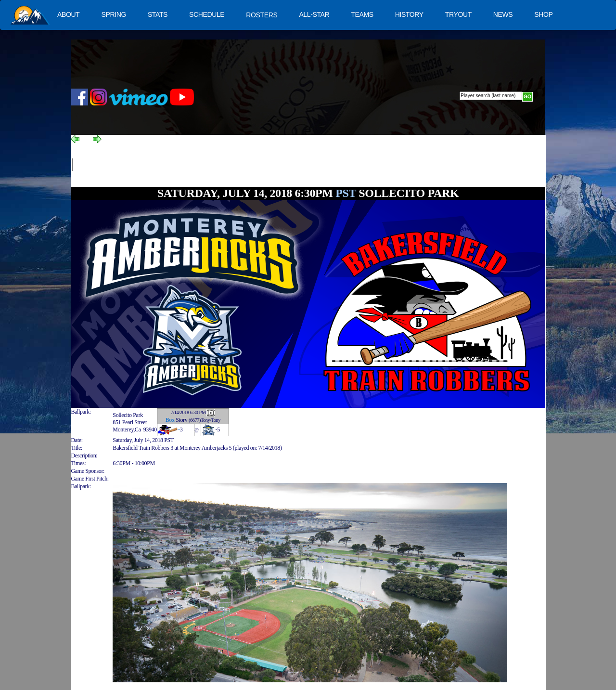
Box (170, 420)
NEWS (503, 14)
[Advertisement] (248, 165)
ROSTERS (262, 15)
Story (181, 420)
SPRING (113, 14)
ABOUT (68, 14)
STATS (158, 14)
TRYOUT (458, 14)
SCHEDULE (207, 14)
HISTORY (409, 14)
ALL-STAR (314, 14)
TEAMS (362, 14)
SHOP (543, 14)
